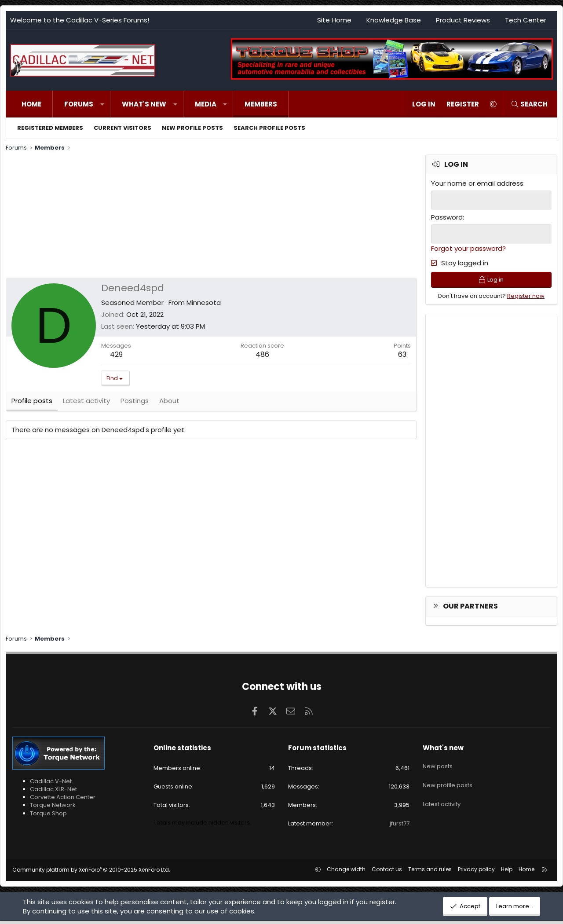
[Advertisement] (210, 216)
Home (31, 104)
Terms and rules (430, 872)
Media (206, 104)
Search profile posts (269, 128)
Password (447, 217)
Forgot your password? (468, 247)
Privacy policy (476, 872)
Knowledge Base (394, 20)
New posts (438, 766)
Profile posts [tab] (32, 405)
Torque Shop (48, 816)
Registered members (50, 128)
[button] (102, 104)
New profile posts (192, 128)
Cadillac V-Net (51, 784)
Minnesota (204, 302)
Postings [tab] (135, 405)
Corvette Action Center (63, 800)
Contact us (387, 872)
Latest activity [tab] (86, 405)
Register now (526, 299)
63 (402, 354)
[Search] (529, 104)
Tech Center (526, 20)
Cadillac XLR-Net (53, 792)
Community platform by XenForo (91, 873)
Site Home (334, 20)
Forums (79, 104)
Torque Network (53, 808)
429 (116, 354)
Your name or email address (477, 183)
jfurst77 (400, 826)
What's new (144, 104)
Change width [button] (346, 872)
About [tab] (169, 405)
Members (261, 104)
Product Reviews (463, 20)
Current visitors (122, 128)
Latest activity (442, 797)
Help (507, 872)
